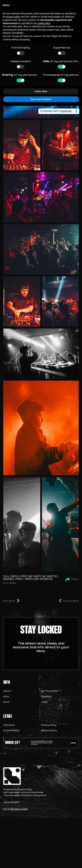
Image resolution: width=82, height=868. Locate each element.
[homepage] (41, 776)
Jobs (44, 702)
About (7, 691)
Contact (47, 697)
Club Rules (9, 725)
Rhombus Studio (19, 809)
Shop (7, 702)
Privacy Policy (49, 725)
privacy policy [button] (13, 17)
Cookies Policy (11, 731)
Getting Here (50, 691)
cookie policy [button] (44, 23)
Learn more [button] (41, 91)
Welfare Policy (49, 731)
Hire (6, 697)
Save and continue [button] (41, 99)
